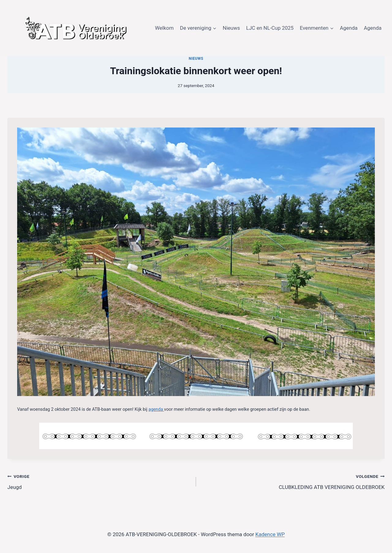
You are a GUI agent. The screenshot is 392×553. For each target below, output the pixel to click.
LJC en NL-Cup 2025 (270, 28)
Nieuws (231, 28)
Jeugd (99, 481)
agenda (156, 409)
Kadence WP (270, 534)
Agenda (349, 28)
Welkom (164, 28)
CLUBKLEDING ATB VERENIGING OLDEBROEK (293, 481)
